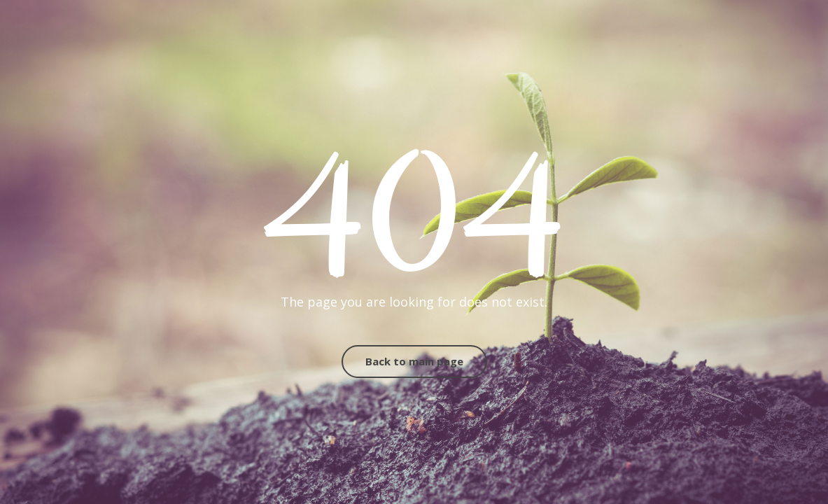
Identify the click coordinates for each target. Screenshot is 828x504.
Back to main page (414, 361)
